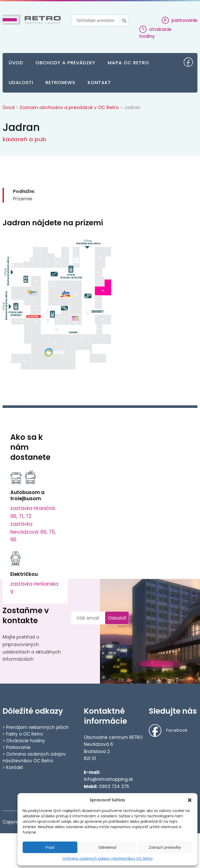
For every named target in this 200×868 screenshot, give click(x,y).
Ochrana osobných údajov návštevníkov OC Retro (108, 858)
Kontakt (99, 82)
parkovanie (180, 20)
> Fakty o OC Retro (23, 734)
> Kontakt (13, 767)
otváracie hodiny (155, 33)
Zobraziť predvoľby (165, 847)
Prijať (50, 847)
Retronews (60, 82)
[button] (190, 800)
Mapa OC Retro (128, 63)
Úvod (16, 63)
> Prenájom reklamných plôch (36, 727)
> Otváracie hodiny (24, 741)
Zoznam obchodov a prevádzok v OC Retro (69, 107)
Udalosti (21, 82)
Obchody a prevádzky (65, 63)
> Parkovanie (17, 747)
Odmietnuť (108, 847)
